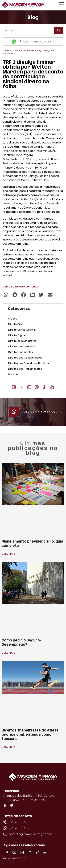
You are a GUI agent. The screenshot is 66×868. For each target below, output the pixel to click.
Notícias (13, 374)
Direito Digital (17, 335)
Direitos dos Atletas (20, 352)
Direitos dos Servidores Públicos (28, 363)
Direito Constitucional (22, 330)
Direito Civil (15, 324)
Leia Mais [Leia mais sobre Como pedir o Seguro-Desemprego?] (9, 653)
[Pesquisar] (59, 30)
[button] (6, 295)
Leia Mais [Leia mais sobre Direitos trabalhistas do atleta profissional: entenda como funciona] (9, 747)
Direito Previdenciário (22, 347)
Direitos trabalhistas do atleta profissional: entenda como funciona (30, 735)
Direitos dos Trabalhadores (25, 369)
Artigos (13, 319)
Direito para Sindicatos (22, 341)
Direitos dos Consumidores (25, 358)
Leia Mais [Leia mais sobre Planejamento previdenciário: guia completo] (9, 554)
